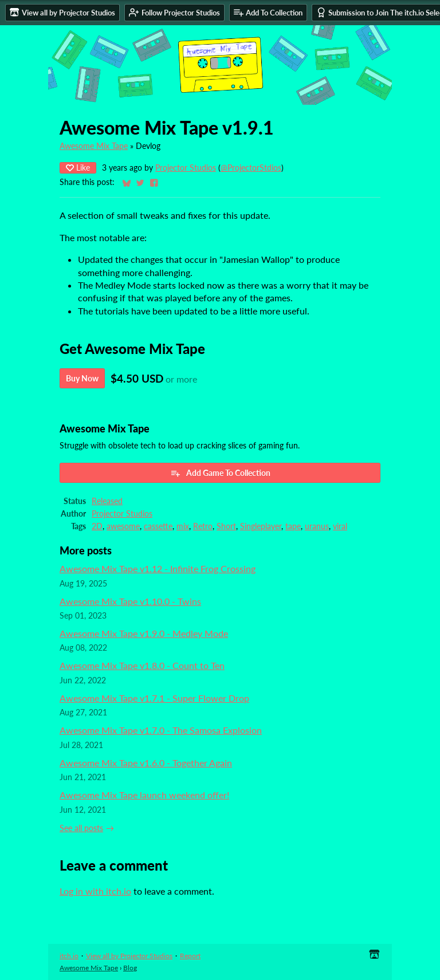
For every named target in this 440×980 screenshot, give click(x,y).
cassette (158, 526)
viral (340, 526)
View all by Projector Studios (129, 956)
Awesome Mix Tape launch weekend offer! (144, 795)
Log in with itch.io (95, 891)
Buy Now (82, 378)
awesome (123, 526)
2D (97, 526)
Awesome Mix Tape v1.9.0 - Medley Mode (144, 633)
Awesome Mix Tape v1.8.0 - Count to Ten (142, 665)
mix (183, 526)
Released (107, 501)
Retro (203, 526)
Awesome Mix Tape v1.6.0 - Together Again (146, 763)
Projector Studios (186, 168)
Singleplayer (261, 526)
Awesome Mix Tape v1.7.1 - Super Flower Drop (154, 698)
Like (78, 168)
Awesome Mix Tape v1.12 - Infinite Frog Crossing (158, 568)
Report (190, 956)
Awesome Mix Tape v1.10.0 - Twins (130, 601)
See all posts (81, 828)
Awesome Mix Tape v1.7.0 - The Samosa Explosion (161, 730)
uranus (317, 526)
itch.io (69, 956)
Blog (130, 968)
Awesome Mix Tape (94, 146)
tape (293, 526)
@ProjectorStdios (251, 168)
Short (226, 526)
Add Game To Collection (220, 473)
